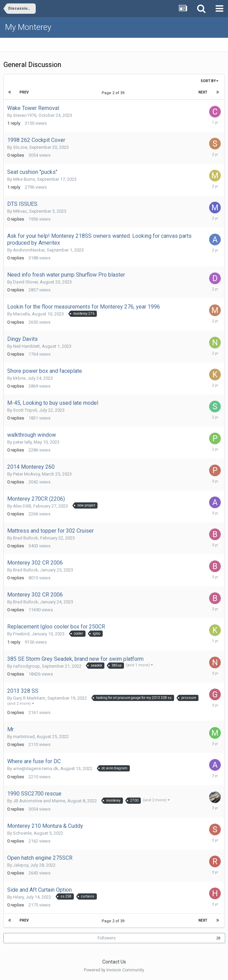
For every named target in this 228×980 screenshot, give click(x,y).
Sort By (209, 81)
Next (203, 92)
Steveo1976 (25, 115)
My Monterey (28, 27)
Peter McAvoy (26, 474)
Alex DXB (22, 506)
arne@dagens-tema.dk (36, 769)
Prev (24, 92)
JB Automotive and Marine (39, 801)
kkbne (19, 378)
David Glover (25, 282)
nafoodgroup (26, 666)
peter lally (22, 442)
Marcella (21, 314)
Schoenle (22, 833)
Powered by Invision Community (114, 970)
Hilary (18, 897)
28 (218, 938)
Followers (107, 938)
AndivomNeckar (29, 250)
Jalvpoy (21, 865)
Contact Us (114, 962)
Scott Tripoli (25, 410)
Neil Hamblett (26, 346)
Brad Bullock (26, 538)
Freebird (21, 634)
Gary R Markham (29, 698)
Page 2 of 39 (114, 93)
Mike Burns (24, 179)
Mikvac (20, 211)
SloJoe (20, 147)
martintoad (24, 737)
